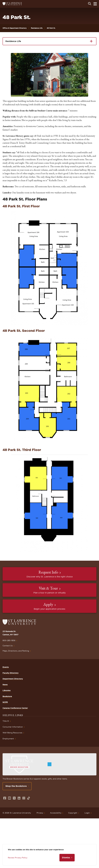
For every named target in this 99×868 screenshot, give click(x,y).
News (5, 685)
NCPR (5, 702)
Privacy (40, 813)
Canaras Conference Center (15, 708)
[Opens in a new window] (5, 798)
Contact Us (8, 646)
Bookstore (7, 696)
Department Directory (13, 679)
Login (87, 813)
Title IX (6, 721)
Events (6, 667)
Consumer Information (13, 727)
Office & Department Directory (15, 28)
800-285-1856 (9, 640)
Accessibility (56, 813)
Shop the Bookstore (16, 786)
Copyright (73, 813)
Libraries (7, 690)
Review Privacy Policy (18, 858)
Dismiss (66, 858)
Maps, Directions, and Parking (16, 651)
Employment (8, 739)
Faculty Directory (11, 673)
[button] (49, 75)
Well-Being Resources (12, 733)
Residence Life (37, 28)
